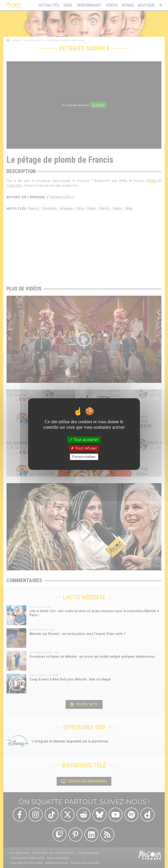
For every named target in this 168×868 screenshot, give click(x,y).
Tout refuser (84, 448)
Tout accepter (84, 440)
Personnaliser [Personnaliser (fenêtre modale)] (84, 457)
